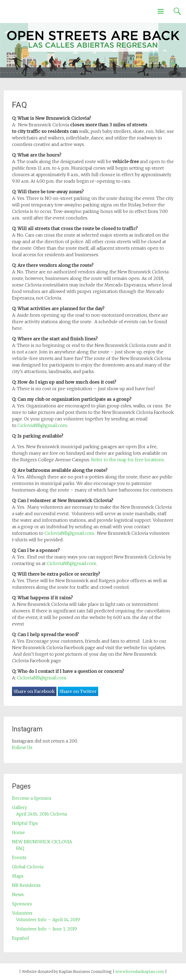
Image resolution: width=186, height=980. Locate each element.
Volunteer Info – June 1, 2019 (46, 929)
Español (20, 938)
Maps (18, 876)
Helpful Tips (25, 823)
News (18, 894)
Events (19, 857)
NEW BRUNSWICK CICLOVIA (42, 842)
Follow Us (22, 747)
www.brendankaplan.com (140, 972)
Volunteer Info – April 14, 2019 (48, 920)
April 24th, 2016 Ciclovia (41, 814)
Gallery (19, 807)
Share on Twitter (78, 691)
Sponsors (22, 904)
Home (18, 832)
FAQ (20, 848)
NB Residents (26, 885)
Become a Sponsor (32, 798)
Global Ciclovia (28, 867)
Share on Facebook (34, 691)
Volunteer (22, 913)
